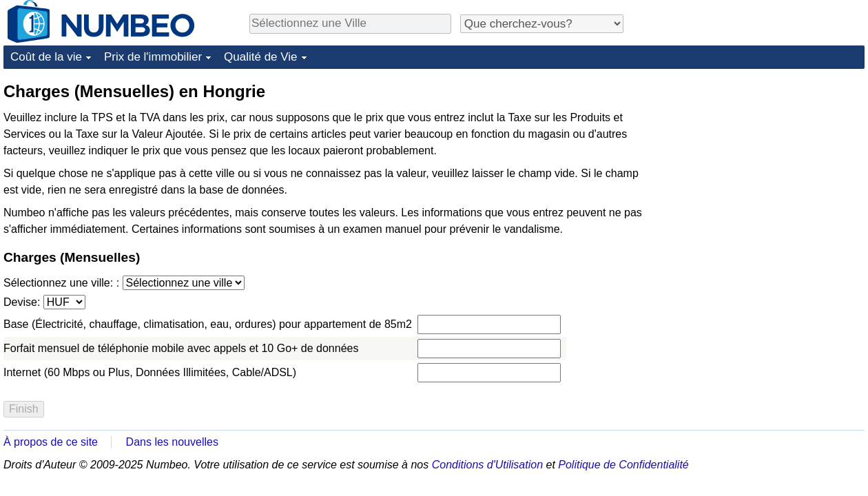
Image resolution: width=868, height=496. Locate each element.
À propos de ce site (51, 442)
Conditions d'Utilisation (487, 465)
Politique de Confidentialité (623, 465)
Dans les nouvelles (172, 442)
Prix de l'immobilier (153, 57)
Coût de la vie (46, 57)
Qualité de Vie (260, 57)
